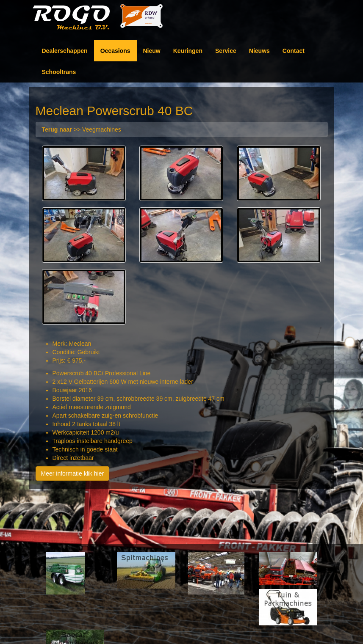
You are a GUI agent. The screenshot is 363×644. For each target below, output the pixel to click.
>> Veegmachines (82, 129)
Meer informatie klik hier (73, 473)
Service (226, 51)
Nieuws (259, 51)
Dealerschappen (65, 51)
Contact (294, 51)
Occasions (115, 51)
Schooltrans (59, 72)
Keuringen (188, 51)
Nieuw (152, 51)
